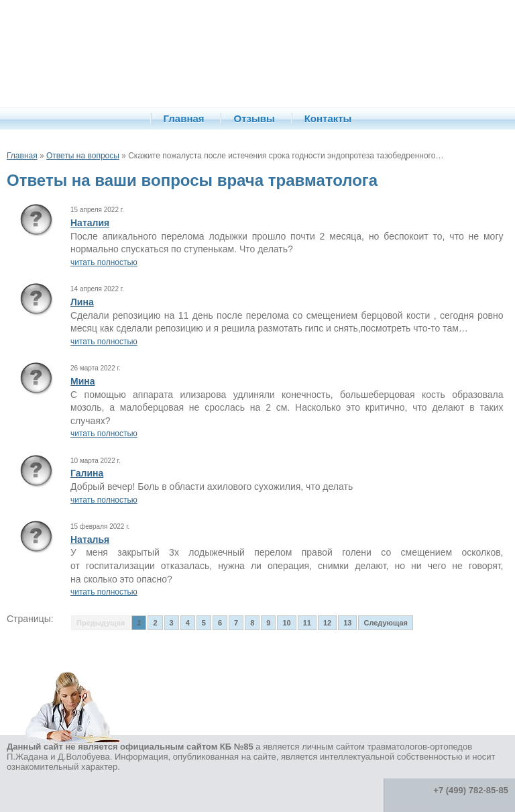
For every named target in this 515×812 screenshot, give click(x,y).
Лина (82, 302)
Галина (87, 473)
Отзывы (254, 118)
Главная (184, 118)
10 (286, 623)
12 (327, 623)
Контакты (328, 118)
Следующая (385, 623)
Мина (83, 381)
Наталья (90, 540)
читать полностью (104, 262)
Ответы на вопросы (83, 156)
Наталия (90, 223)
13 (347, 623)
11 (307, 623)
